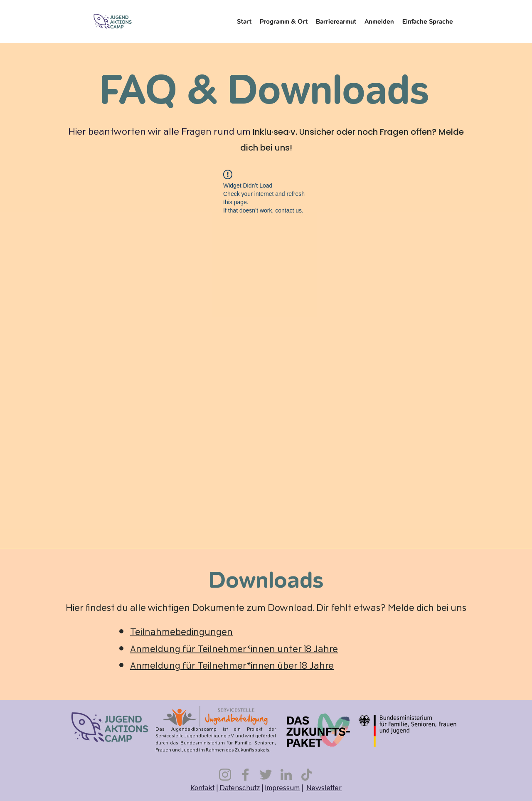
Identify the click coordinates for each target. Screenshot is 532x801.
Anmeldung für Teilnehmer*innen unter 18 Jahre (234, 650)
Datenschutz (240, 788)
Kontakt (202, 788)
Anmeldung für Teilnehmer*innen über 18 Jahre (232, 666)
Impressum (282, 788)
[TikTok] (307, 775)
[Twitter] (266, 775)
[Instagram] (225, 775)
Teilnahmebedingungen (181, 633)
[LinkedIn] (286, 775)
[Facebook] (245, 775)
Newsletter (324, 788)
